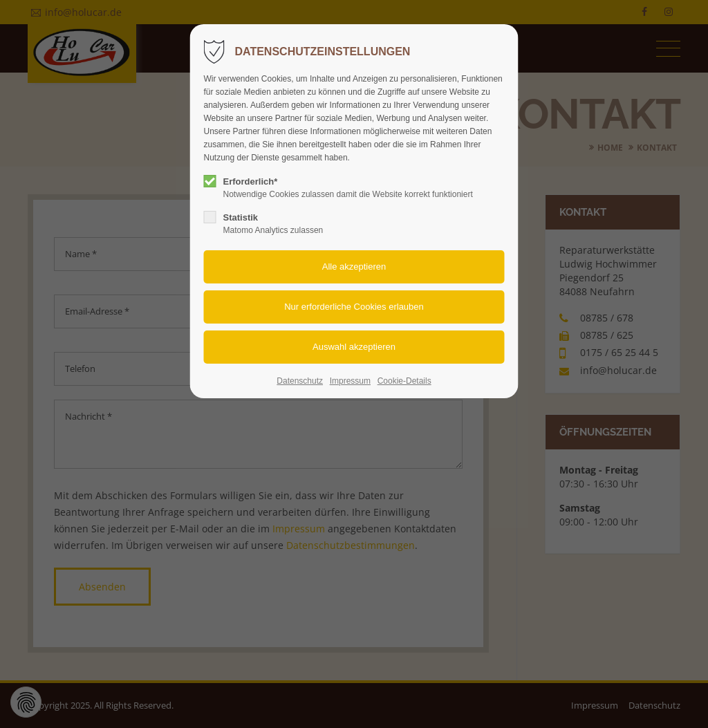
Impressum (350, 381)
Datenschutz (300, 381)
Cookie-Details (404, 381)
